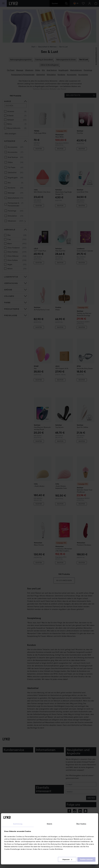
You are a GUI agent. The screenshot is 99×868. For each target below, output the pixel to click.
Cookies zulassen (86, 859)
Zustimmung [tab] (18, 824)
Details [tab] (49, 824)
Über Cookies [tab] (81, 824)
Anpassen (67, 859)
